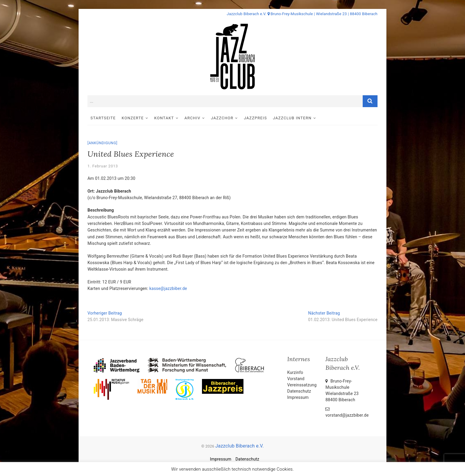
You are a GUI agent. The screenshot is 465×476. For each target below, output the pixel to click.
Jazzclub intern (292, 118)
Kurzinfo (295, 372)
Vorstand (296, 379)
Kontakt (164, 118)
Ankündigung (102, 143)
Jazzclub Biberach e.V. (239, 446)
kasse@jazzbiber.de (168, 288)
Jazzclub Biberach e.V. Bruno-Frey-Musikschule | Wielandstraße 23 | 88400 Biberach (302, 14)
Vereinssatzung (302, 385)
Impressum (298, 397)
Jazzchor (222, 118)
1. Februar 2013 (103, 166)
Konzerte (133, 118)
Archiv (192, 118)
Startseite (103, 118)
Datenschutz (299, 391)
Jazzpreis (256, 118)
